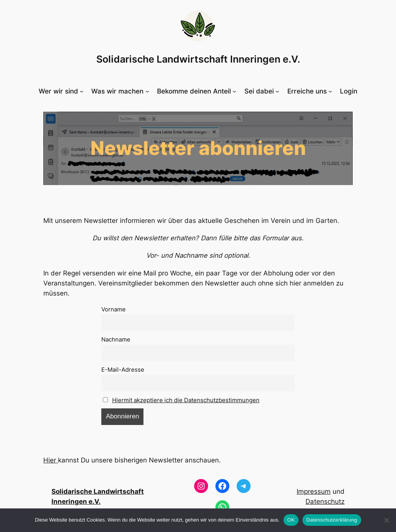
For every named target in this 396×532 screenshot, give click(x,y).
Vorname (114, 309)
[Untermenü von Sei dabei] (262, 91)
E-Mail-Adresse (123, 370)
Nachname (116, 339)
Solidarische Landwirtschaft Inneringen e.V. (198, 59)
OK (291, 520)
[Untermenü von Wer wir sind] (61, 91)
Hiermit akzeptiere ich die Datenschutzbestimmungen (186, 400)
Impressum (314, 491)
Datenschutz (325, 501)
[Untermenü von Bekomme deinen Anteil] (197, 91)
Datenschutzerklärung (332, 520)
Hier (51, 460)
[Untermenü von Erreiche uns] (310, 91)
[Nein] (386, 520)
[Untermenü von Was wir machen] (120, 91)
